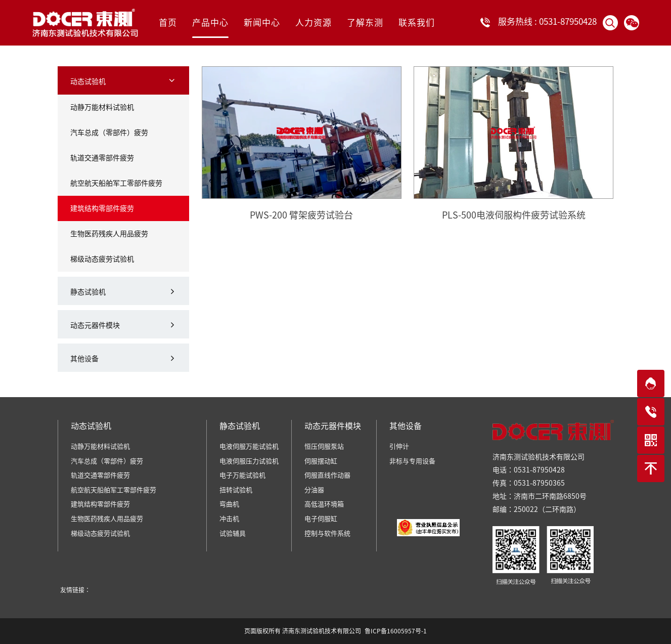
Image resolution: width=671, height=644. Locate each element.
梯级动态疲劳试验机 (102, 259)
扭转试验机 (236, 490)
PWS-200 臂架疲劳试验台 (301, 215)
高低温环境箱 (324, 504)
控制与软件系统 (327, 533)
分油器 (314, 490)
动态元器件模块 (95, 325)
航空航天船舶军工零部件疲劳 (116, 183)
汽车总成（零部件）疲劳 (109, 133)
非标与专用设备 (412, 461)
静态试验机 (88, 292)
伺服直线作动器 (327, 475)
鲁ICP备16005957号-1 (396, 631)
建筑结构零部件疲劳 (102, 208)
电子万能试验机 (242, 475)
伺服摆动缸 (321, 461)
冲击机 (229, 519)
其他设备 (84, 359)
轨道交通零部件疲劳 (102, 158)
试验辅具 (233, 533)
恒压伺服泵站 (324, 446)
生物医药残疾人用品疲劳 (109, 234)
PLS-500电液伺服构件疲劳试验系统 (514, 215)
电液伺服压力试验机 (249, 461)
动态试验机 (88, 81)
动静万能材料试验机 (102, 107)
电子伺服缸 (321, 519)
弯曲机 (229, 504)
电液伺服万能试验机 (249, 446)
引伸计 (399, 446)
